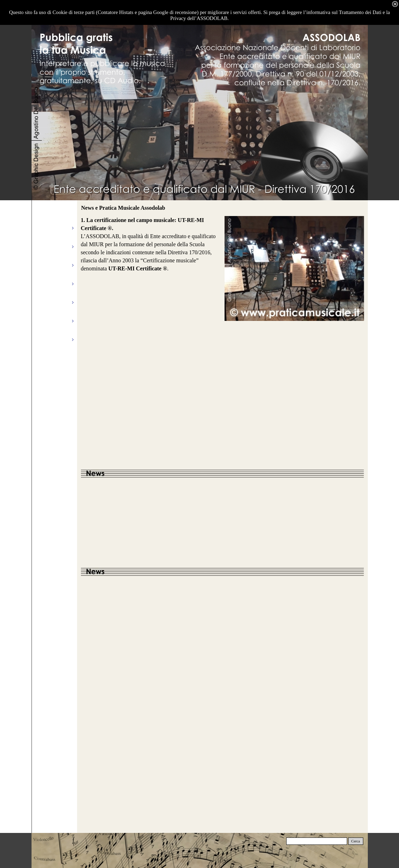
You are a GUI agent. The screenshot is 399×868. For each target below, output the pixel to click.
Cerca (356, 841)
